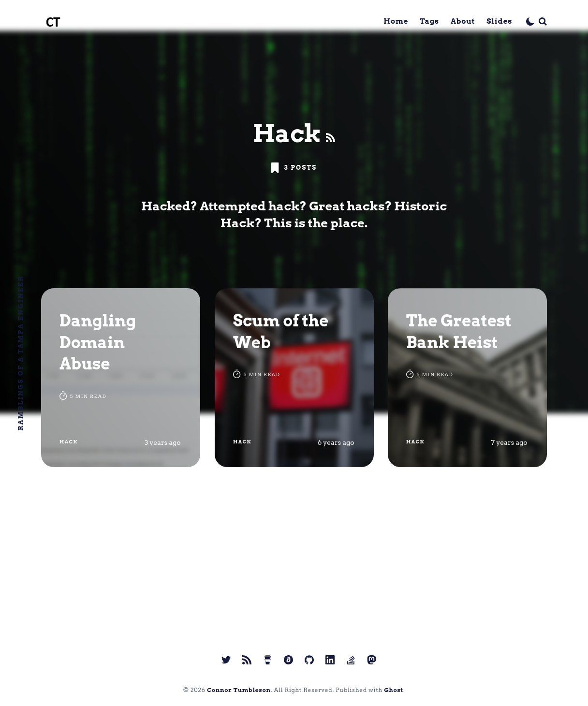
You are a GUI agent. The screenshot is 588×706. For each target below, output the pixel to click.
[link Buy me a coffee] (268, 660)
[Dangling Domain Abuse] (121, 378)
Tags (429, 21)
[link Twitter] (226, 660)
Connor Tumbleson (239, 690)
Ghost (394, 690)
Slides (499, 21)
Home (396, 21)
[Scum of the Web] (294, 378)
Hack (69, 441)
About (463, 21)
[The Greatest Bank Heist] (467, 378)
